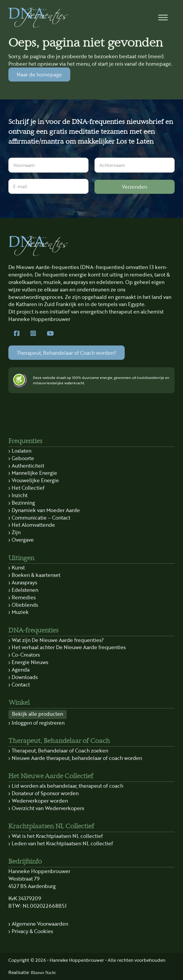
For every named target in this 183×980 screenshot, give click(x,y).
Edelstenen (25, 590)
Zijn (16, 532)
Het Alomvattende (33, 525)
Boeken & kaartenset (36, 575)
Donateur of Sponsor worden (45, 793)
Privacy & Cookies (32, 931)
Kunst (18, 567)
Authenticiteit (28, 466)
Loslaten (22, 451)
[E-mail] (48, 186)
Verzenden (134, 187)
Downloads (25, 677)
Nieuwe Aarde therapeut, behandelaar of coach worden (77, 758)
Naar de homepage (39, 74)
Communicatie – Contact (41, 517)
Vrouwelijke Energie (35, 480)
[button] (163, 18)
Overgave (23, 540)
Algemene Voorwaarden (40, 924)
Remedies (24, 597)
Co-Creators (26, 655)
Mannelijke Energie (34, 473)
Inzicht (20, 495)
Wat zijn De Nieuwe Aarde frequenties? (58, 640)
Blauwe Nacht (43, 973)
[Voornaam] (48, 165)
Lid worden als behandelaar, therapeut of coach (67, 786)
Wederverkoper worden (40, 801)
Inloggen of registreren (38, 723)
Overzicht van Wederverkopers (48, 808)
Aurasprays (24, 582)
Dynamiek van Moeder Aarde (46, 510)
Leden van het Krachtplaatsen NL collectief (62, 843)
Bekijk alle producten (38, 714)
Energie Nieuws (30, 662)
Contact (21, 684)
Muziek (20, 612)
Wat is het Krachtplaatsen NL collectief (57, 836)
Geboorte (23, 458)
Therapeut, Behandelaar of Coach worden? (67, 353)
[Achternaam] (135, 165)
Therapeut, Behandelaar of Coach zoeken (60, 750)
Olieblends (25, 605)
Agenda (21, 669)
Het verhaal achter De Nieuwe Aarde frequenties (69, 647)
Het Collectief (28, 488)
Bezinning (23, 503)
